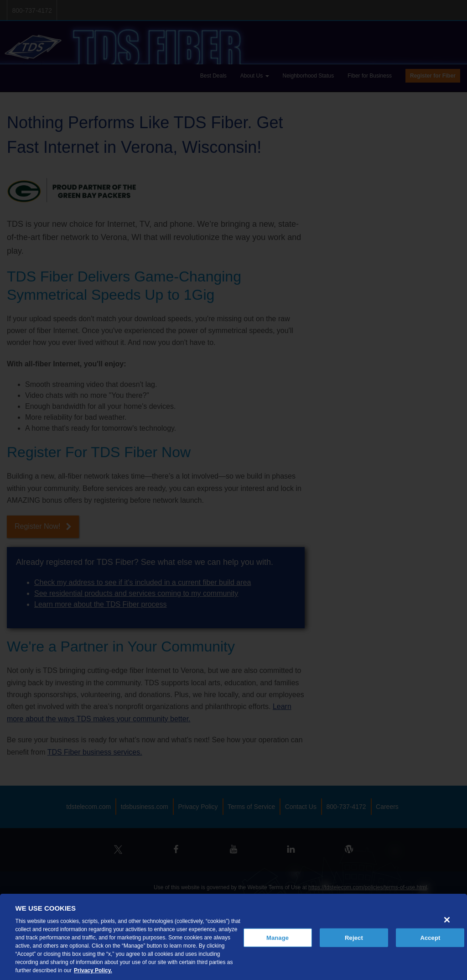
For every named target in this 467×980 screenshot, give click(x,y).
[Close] (447, 920)
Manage (278, 937)
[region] (233, 937)
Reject (354, 937)
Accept (430, 937)
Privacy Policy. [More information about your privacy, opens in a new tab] (93, 970)
